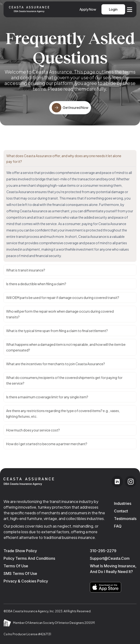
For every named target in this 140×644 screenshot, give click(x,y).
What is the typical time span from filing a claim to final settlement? (57, 331)
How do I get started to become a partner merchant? (47, 444)
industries (123, 503)
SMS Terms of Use (20, 573)
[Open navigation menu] (130, 9)
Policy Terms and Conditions (29, 558)
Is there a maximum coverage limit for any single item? (47, 397)
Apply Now (88, 9)
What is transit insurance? (26, 270)
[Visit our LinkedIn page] (117, 482)
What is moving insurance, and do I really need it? (113, 569)
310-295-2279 (103, 551)
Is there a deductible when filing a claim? (36, 284)
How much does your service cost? (33, 430)
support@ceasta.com (110, 558)
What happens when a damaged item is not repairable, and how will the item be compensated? (66, 347)
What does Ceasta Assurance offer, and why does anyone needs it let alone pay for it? (64, 159)
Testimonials (125, 519)
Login (113, 9)
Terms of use (16, 566)
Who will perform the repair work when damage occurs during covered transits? (60, 314)
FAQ (118, 526)
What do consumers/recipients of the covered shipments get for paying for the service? (64, 380)
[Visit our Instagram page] (131, 482)
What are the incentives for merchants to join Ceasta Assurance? (56, 364)
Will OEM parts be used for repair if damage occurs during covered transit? (63, 298)
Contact (121, 511)
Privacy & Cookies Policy (26, 581)
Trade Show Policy (20, 551)
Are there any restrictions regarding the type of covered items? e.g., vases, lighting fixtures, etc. (63, 413)
